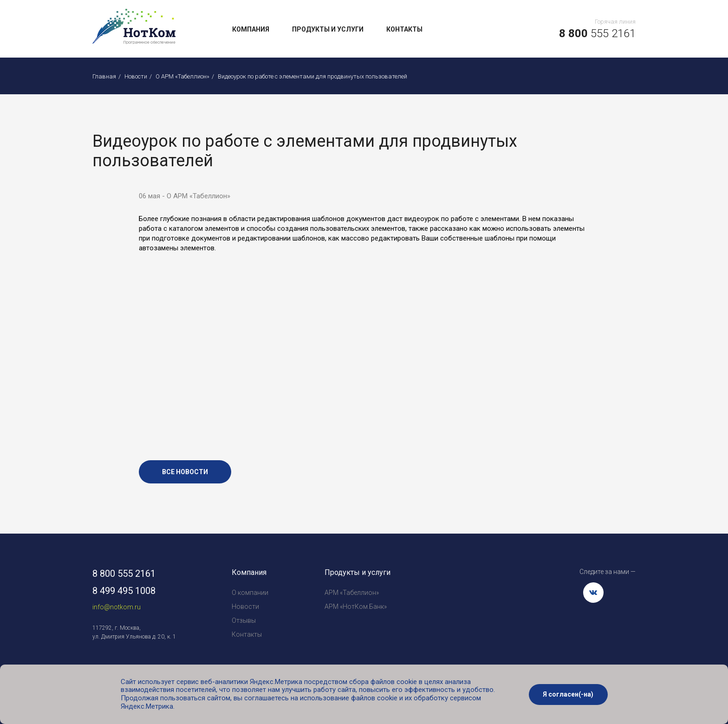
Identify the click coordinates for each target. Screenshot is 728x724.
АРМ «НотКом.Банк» (356, 607)
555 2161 (597, 33)
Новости (136, 76)
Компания (251, 29)
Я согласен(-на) (568, 694)
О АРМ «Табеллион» (182, 76)
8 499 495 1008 (124, 591)
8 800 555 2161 (124, 574)
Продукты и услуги (328, 29)
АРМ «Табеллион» (352, 593)
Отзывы (244, 620)
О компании (250, 593)
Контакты (404, 29)
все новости (185, 472)
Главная (104, 76)
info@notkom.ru (117, 607)
